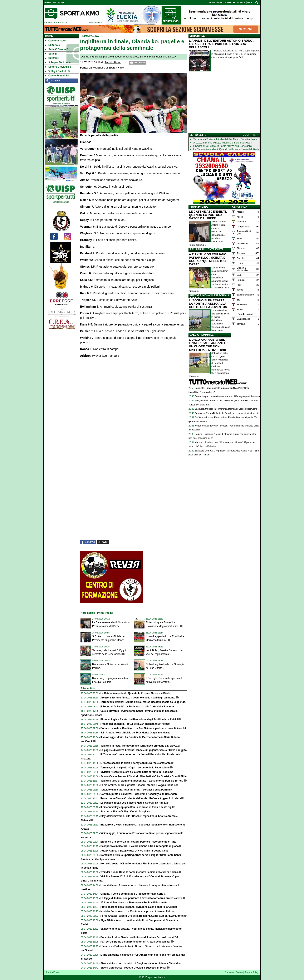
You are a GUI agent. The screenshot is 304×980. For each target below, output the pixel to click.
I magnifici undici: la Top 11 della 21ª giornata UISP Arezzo (135, 724)
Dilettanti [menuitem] (52, 58)
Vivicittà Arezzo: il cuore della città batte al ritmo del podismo (137, 772)
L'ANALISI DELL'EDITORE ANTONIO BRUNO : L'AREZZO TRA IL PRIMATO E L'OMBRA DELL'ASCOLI (222, 44)
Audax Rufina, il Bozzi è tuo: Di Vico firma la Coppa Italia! (134, 851)
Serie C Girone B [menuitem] (57, 49)
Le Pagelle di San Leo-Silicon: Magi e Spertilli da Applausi (135, 803)
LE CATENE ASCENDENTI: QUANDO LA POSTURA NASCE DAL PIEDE (208, 215)
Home (49, 36)
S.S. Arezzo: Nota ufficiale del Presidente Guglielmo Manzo (136, 733)
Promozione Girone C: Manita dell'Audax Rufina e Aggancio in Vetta (141, 798)
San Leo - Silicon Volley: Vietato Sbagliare (125, 812)
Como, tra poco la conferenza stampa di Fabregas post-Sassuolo (227, 396)
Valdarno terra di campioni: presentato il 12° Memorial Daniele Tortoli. (142, 781)
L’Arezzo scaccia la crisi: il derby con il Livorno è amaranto (136, 763)
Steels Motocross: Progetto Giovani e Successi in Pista (133, 968)
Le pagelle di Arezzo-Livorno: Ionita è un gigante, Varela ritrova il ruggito (144, 750)
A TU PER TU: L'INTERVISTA (207, 249)
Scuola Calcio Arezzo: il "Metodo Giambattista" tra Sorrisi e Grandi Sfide (144, 776)
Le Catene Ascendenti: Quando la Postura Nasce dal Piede (135, 693)
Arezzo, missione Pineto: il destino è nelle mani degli (222, 143)
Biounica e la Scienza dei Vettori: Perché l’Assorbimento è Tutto (138, 842)
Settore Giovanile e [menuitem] (58, 67)
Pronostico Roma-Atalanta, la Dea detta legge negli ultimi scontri (227, 413)
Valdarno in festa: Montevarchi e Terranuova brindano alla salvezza (140, 746)
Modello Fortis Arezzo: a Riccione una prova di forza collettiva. (138, 911)
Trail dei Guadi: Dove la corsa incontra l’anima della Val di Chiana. (140, 872)
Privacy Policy (252, 972)
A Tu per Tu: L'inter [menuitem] (58, 62)
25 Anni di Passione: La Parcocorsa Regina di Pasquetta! (134, 903)
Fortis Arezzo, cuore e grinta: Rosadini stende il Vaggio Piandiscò (139, 785)
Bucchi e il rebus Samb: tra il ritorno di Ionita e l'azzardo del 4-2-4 (139, 937)
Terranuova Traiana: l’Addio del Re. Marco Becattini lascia (225, 139)
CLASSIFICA (240, 207)
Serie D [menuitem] (51, 54)
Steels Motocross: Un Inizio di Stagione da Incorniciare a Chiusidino (141, 963)
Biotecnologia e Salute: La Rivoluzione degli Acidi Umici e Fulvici (139, 719)
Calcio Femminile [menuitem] (57, 76)
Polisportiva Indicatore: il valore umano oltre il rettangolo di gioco (140, 846)
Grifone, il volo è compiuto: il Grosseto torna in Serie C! (134, 894)
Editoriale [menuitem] (53, 45)
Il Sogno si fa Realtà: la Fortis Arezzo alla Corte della (222, 146)
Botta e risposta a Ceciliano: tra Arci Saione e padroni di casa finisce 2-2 (143, 728)
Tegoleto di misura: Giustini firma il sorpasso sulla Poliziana (136, 790)
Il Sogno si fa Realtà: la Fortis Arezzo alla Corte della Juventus (138, 707)
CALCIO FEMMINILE (202, 335)
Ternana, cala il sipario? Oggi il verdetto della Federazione (135, 768)
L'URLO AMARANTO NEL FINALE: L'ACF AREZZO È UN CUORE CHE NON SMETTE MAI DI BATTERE (208, 345)
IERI (256, 135)
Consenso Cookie (234, 972)
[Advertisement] (224, 103)
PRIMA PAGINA (199, 207)
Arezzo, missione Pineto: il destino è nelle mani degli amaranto (138, 698)
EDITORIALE (197, 36)
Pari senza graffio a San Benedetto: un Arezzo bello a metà (135, 942)
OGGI (246, 135)
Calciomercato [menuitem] (55, 41)
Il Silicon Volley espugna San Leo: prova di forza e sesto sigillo (138, 807)
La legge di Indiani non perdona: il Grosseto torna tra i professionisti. (142, 898)
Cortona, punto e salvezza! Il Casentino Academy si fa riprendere (139, 794)
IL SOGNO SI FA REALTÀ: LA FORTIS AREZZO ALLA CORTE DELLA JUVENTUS (208, 304)
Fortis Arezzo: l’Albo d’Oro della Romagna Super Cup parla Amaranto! (142, 916)
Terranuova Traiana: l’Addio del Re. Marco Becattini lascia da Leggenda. (143, 702)
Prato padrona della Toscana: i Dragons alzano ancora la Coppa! (139, 907)
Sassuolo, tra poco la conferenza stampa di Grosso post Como (226, 409)
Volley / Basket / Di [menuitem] (58, 71)
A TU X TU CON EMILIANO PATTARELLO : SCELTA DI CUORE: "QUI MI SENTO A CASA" (208, 259)
